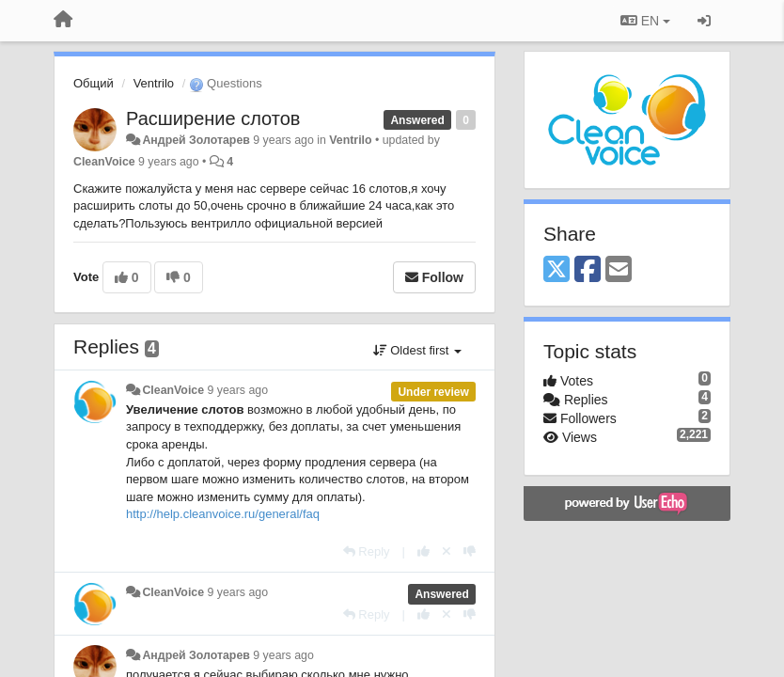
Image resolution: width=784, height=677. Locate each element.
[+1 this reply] (423, 551)
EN (645, 21)
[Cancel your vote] (447, 551)
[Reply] (367, 551)
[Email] (619, 270)
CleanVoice (104, 162)
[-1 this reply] (470, 551)
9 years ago (238, 390)
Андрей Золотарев (196, 140)
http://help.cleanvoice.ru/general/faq (223, 514)
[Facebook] (588, 270)
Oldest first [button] (417, 350)
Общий (94, 83)
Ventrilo (154, 83)
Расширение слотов (213, 118)
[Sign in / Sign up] (704, 21)
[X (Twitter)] (557, 270)
